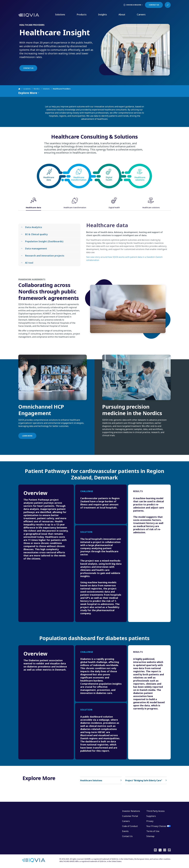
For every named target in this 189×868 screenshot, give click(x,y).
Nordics (37, 89)
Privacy (150, 821)
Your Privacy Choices (156, 826)
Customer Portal (130, 816)
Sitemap (150, 836)
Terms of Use (153, 831)
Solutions (60, 14)
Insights (103, 14)
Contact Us (127, 836)
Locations (27, 89)
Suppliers (151, 816)
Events (125, 831)
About (122, 14)
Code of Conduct (130, 826)
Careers (141, 14)
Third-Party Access (155, 811)
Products (82, 14)
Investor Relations (131, 811)
